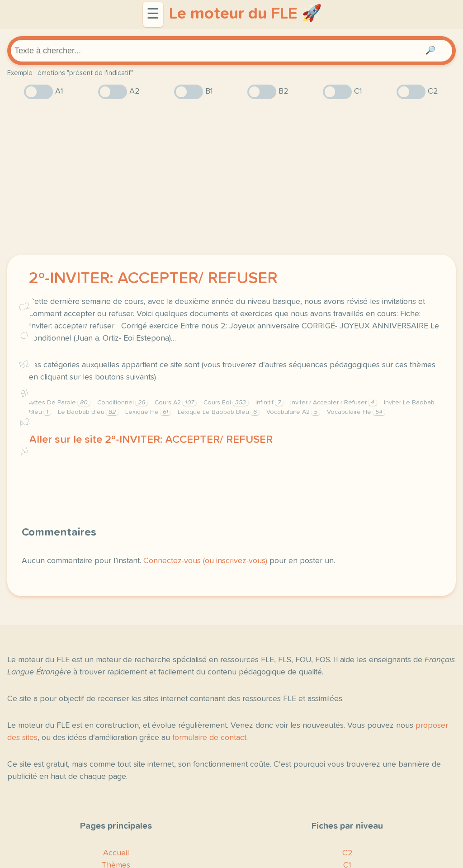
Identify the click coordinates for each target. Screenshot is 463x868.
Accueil (116, 853)
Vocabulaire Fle (356, 412)
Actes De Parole (59, 403)
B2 (25, 365)
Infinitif (269, 403)
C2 (24, 307)
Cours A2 (175, 403)
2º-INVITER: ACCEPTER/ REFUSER (153, 279)
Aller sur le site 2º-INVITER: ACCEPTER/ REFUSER (151, 440)
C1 (24, 336)
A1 (24, 452)
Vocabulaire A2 (293, 412)
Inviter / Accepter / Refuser (333, 403)
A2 (24, 423)
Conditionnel (122, 403)
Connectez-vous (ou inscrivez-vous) (205, 561)
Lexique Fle (148, 412)
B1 (25, 394)
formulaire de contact (209, 738)
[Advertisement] (231, 177)
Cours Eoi (226, 403)
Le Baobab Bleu (88, 412)
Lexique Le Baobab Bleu (218, 412)
